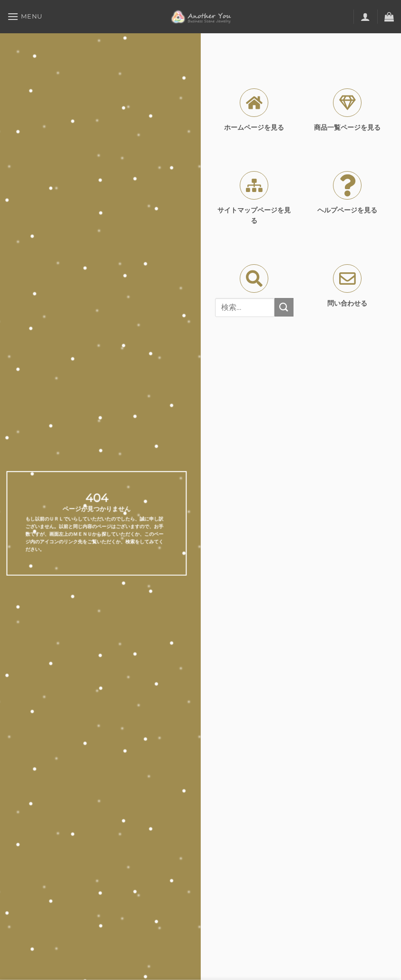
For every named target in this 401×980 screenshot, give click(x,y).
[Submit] (284, 307)
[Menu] (25, 16)
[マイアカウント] (365, 17)
